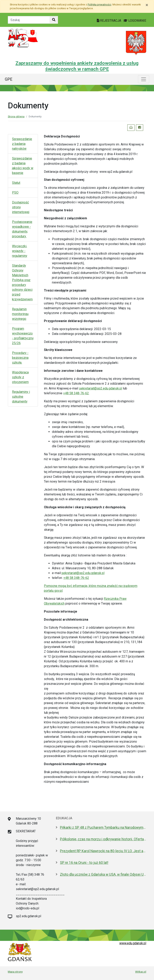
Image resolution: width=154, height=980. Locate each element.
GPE (9, 79)
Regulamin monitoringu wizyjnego (20, 314)
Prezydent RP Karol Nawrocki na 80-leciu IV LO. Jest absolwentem (103, 851)
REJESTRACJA (109, 21)
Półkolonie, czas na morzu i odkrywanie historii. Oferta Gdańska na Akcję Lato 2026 (103, 839)
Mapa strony (15, 972)
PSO (15, 193)
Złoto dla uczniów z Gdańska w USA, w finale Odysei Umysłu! (103, 874)
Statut (16, 183)
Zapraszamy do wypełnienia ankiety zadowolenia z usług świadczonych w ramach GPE (77, 66)
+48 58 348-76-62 (76, 393)
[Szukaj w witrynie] (54, 20)
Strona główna (16, 116)
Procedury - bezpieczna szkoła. (20, 358)
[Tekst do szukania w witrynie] (29, 20)
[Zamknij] (147, 5)
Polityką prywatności (99, 5)
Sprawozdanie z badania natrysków (22, 144)
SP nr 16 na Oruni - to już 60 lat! (84, 863)
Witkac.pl (141, 972)
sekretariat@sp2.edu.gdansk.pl (101, 388)
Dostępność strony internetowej (21, 207)
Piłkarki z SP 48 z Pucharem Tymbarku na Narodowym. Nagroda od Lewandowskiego (103, 828)
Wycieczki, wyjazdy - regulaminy (20, 251)
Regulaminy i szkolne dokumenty (21, 397)
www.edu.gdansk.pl (133, 943)
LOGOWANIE (135, 21)
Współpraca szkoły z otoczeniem (20, 377)
